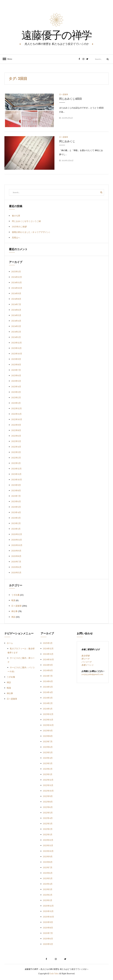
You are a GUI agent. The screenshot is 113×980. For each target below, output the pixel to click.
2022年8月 (16, 430)
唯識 (13, 600)
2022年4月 (16, 447)
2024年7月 (16, 304)
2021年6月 (16, 501)
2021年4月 (16, 512)
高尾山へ (16, 238)
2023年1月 (16, 403)
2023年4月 (16, 387)
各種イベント (88, 665)
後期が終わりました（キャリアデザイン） (31, 232)
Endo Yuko (54, 974)
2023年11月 (16, 348)
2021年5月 (16, 507)
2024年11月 (17, 283)
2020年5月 (16, 573)
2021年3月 (16, 518)
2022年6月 (16, 436)
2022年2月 (16, 458)
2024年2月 (16, 332)
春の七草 (16, 216)
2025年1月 (16, 272)
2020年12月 (17, 534)
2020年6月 (16, 567)
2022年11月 (16, 414)
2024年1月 (16, 337)
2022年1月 (16, 463)
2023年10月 (17, 354)
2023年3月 (16, 392)
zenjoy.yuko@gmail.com (92, 674)
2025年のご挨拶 (19, 227)
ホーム (10, 643)
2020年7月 (16, 562)
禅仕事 (14, 611)
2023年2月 (16, 398)
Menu (9, 59)
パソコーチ (87, 662)
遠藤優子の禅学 (56, 36)
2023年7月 (16, 370)
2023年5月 (16, 381)
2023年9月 (16, 359)
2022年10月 (17, 419)
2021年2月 (16, 523)
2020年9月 (16, 551)
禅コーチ (85, 659)
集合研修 (85, 656)
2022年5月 (16, 441)
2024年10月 (17, 288)
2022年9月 (16, 425)
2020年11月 (17, 540)
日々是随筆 (64, 94)
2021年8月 (16, 491)
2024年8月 (16, 299)
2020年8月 (16, 556)
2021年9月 (16, 485)
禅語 (13, 617)
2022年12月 (17, 408)
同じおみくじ (67, 141)
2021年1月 (16, 529)
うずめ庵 (15, 595)
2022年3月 (16, 452)
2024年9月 (16, 293)
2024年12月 (17, 277)
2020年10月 (17, 545)
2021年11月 (16, 474)
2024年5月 (16, 315)
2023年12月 (17, 343)
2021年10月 (17, 480)
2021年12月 (16, 469)
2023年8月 (16, 365)
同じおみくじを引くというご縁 (26, 221)
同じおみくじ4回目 (71, 99)
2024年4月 (16, 321)
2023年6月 (16, 376)
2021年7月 (16, 496)
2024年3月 (16, 326)
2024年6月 (16, 310)
